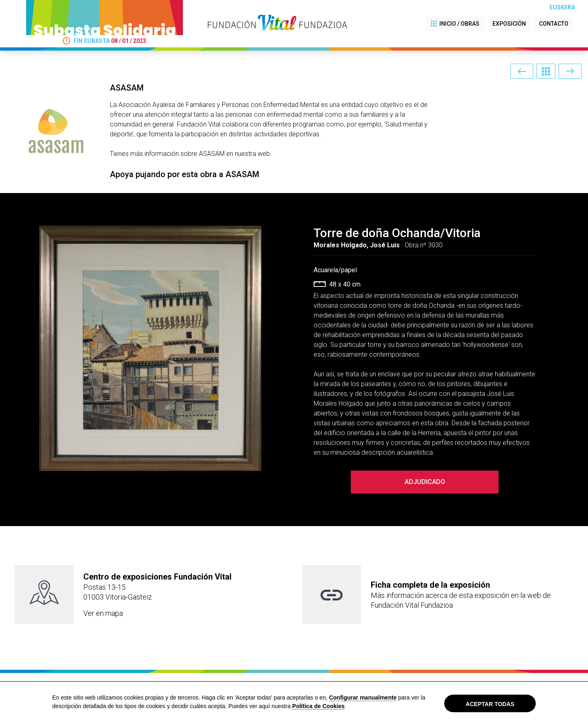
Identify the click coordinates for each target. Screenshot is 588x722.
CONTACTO (554, 24)
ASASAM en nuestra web (234, 154)
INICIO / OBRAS (455, 24)
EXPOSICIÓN (509, 24)
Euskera (562, 7)
